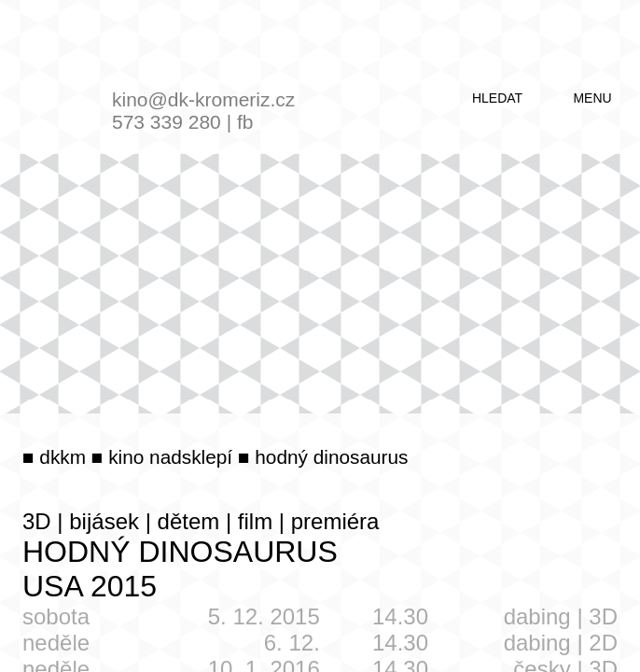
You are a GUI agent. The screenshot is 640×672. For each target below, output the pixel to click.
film (255, 521)
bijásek (104, 521)
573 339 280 (167, 122)
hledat (497, 98)
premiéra (335, 521)
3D (37, 521)
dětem (189, 521)
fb (245, 122)
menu (592, 98)
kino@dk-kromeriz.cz (203, 99)
